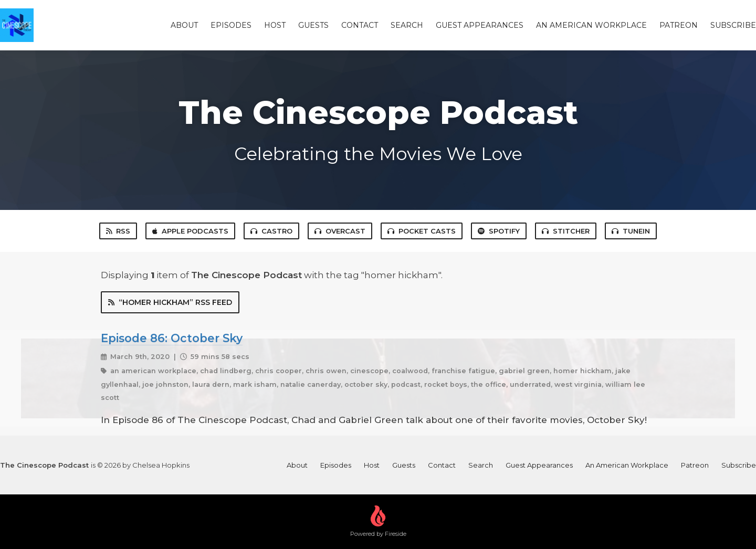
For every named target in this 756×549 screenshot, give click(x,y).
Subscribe (733, 25)
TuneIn (631, 231)
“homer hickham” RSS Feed (170, 302)
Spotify (499, 231)
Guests (313, 25)
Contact (360, 25)
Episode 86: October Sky (172, 338)
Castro (271, 231)
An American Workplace (591, 25)
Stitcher (566, 231)
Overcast (340, 231)
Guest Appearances (480, 25)
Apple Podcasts (190, 231)
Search (407, 25)
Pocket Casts (422, 231)
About (184, 25)
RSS (118, 231)
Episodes (231, 25)
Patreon (679, 25)
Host (275, 25)
